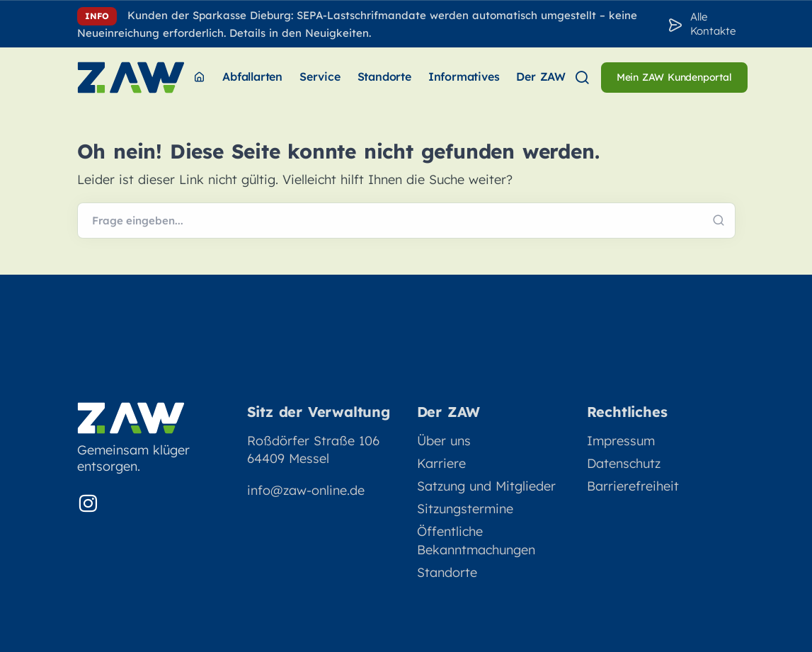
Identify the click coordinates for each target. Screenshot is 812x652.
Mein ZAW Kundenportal (674, 77)
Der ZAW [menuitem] (541, 76)
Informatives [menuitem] (464, 76)
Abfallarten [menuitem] (252, 76)
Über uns (444, 441)
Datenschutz (624, 463)
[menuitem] (199, 78)
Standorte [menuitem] (384, 76)
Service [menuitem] (320, 76)
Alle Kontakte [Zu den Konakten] (713, 24)
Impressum (621, 441)
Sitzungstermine (465, 509)
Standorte (447, 572)
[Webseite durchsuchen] (406, 221)
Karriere (441, 463)
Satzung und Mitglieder (486, 486)
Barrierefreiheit (633, 486)
